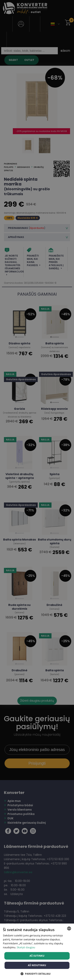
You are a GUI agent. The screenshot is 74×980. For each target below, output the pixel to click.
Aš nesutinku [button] (37, 965)
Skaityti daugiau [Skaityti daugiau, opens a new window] (26, 947)
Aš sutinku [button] (37, 956)
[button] (37, 974)
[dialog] (37, 490)
